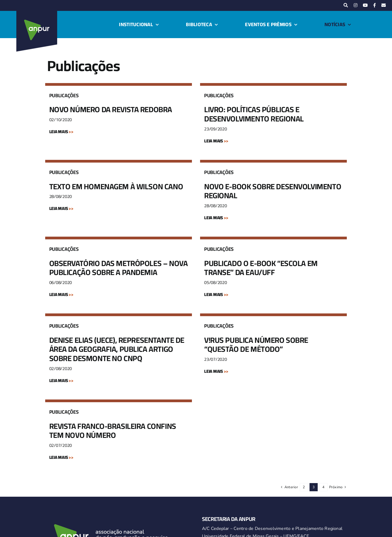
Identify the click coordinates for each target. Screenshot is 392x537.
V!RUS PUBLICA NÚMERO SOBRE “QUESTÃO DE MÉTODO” (256, 345)
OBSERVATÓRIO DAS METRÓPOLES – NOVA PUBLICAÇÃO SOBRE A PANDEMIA (119, 268)
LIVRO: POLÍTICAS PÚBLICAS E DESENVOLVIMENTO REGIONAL (254, 114)
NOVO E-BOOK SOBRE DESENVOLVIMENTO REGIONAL (273, 191)
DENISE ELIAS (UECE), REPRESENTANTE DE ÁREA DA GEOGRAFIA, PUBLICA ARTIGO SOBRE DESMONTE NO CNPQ (117, 349)
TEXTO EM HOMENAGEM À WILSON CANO (116, 187)
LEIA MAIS (61, 132)
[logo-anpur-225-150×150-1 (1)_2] (37, 13)
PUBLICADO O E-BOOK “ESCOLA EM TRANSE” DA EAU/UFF (261, 268)
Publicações (64, 95)
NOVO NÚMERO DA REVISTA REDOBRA (111, 109)
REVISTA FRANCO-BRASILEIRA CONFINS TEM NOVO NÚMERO (113, 431)
